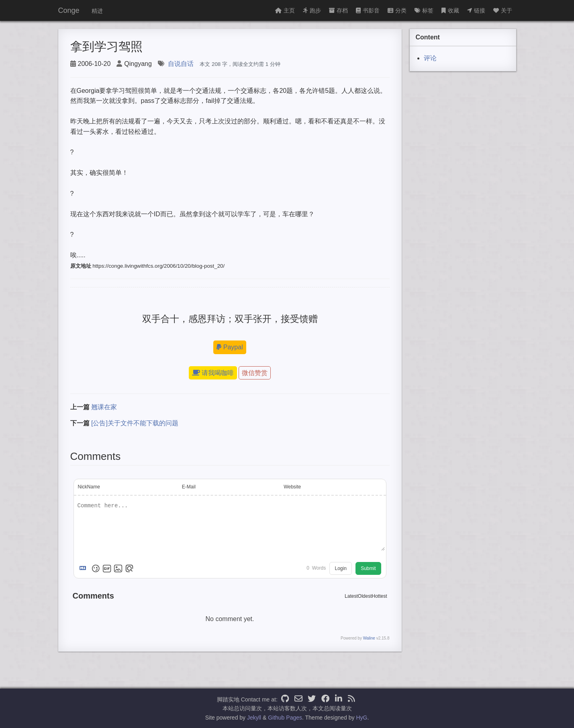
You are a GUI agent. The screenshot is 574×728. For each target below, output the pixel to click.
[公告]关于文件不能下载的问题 (135, 423)
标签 (424, 10)
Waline (369, 638)
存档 (338, 10)
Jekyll (254, 718)
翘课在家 (104, 407)
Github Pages (285, 718)
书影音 (368, 10)
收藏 (450, 10)
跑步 (312, 10)
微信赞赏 (255, 373)
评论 (430, 58)
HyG (362, 718)
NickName (89, 487)
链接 (476, 10)
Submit (368, 568)
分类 (397, 10)
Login (340, 568)
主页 (285, 10)
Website (292, 487)
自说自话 (181, 64)
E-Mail (189, 487)
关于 (503, 10)
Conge (69, 10)
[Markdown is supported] (84, 568)
